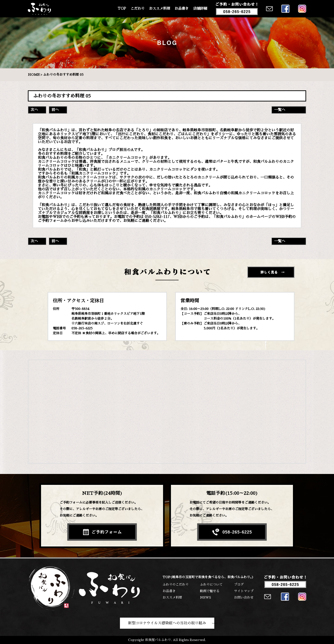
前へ (55, 110)
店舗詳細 (200, 9)
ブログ (239, 584)
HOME (34, 75)
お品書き (182, 9)
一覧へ (280, 110)
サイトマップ (244, 591)
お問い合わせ (244, 597)
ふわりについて (211, 584)
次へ (34, 110)
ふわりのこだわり (176, 584)
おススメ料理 (160, 9)
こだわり (138, 9)
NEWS (206, 597)
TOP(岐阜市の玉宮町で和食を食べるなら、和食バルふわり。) (208, 577)
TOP (122, 9)
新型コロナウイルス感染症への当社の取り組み (167, 623)
